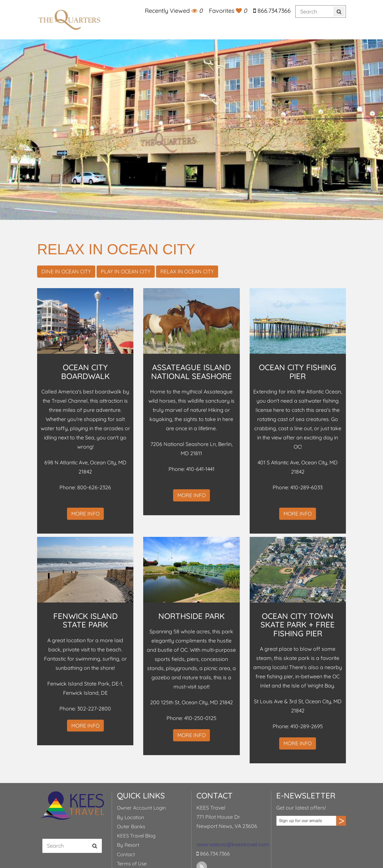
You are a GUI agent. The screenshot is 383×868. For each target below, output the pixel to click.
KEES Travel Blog (136, 836)
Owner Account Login (141, 808)
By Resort (128, 845)
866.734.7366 (272, 11)
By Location (131, 817)
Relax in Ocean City (187, 271)
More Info (85, 514)
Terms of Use (132, 864)
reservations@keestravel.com (233, 844)
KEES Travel (69, 20)
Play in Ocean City (126, 271)
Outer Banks (131, 826)
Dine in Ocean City (66, 271)
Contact (126, 854)
